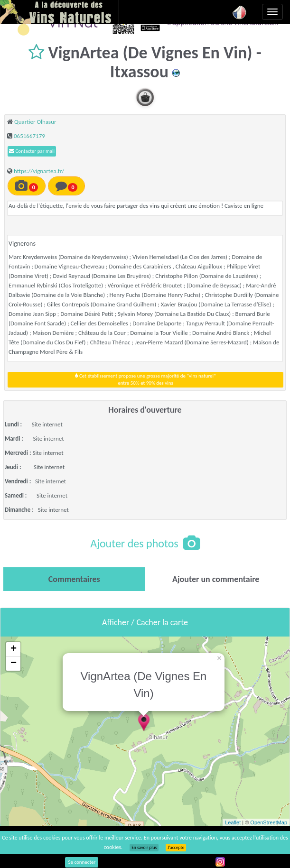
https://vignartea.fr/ (39, 171)
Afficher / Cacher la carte (145, 622)
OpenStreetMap (269, 822)
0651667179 (29, 136)
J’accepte (176, 848)
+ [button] (14, 649)
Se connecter (82, 862)
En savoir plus (144, 848)
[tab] (74, 579)
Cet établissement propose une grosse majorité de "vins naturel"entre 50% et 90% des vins (145, 380)
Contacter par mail (32, 151)
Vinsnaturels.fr (59, 12)
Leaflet (233, 822)
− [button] (14, 664)
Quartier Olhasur (35, 122)
